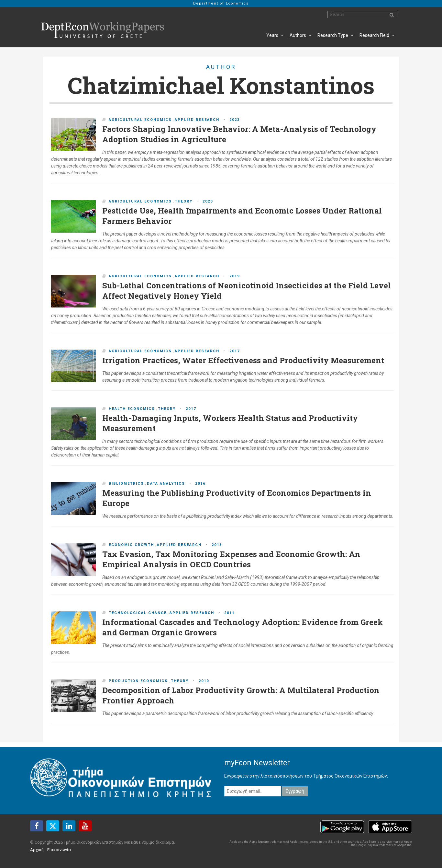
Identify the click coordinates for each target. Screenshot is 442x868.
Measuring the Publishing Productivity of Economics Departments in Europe (237, 498)
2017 (235, 351)
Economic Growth (131, 545)
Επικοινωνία (59, 850)
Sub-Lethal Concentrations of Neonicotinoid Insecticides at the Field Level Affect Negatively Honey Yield (247, 291)
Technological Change (138, 613)
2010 (204, 681)
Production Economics (138, 681)
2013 (217, 545)
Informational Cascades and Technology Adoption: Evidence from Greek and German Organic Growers (243, 627)
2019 (235, 276)
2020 (208, 201)
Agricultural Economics (140, 120)
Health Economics (132, 409)
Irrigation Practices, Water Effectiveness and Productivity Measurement (243, 360)
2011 (229, 613)
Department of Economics (221, 3)
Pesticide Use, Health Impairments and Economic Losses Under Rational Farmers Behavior (242, 216)
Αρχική (37, 850)
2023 (235, 120)
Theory (184, 201)
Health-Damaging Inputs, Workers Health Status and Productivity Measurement (230, 423)
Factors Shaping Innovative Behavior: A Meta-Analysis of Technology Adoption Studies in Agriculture (239, 134)
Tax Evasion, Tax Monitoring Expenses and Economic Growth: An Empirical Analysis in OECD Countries (231, 559)
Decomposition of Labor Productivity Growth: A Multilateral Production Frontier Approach (241, 695)
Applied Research (197, 120)
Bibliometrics (126, 484)
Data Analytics (166, 484)
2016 (200, 484)
